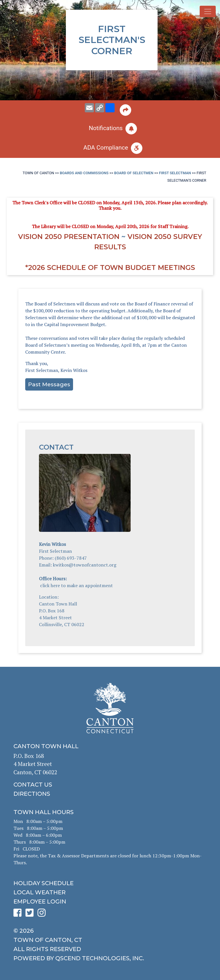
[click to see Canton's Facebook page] (19, 915)
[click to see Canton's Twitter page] (31, 915)
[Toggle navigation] (208, 11)
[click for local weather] (110, 892)
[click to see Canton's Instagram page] (43, 915)
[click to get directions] (110, 794)
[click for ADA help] (110, 148)
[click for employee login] (110, 901)
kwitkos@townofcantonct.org (85, 565)
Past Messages (49, 384)
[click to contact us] (110, 785)
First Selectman (175, 173)
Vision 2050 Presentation (69, 237)
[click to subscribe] (110, 129)
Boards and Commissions (84, 173)
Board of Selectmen (134, 173)
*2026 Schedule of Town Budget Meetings (110, 267)
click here (50, 585)
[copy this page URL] (100, 108)
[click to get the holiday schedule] (110, 883)
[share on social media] (110, 108)
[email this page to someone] (89, 108)
